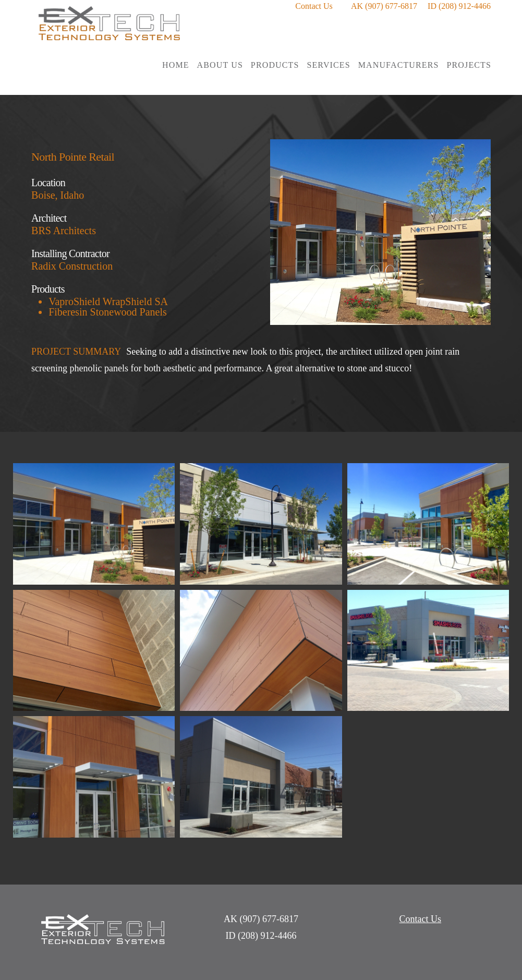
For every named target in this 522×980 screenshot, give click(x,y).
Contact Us (314, 6)
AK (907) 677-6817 (384, 6)
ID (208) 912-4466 (459, 6)
